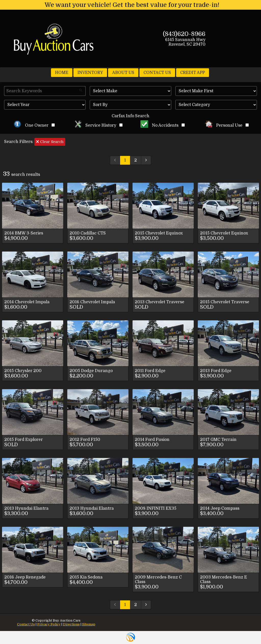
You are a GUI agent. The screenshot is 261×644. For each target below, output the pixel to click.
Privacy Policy (49, 624)
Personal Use (227, 125)
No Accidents (163, 125)
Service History (99, 125)
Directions (71, 624)
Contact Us (26, 624)
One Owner (34, 125)
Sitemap (89, 624)
